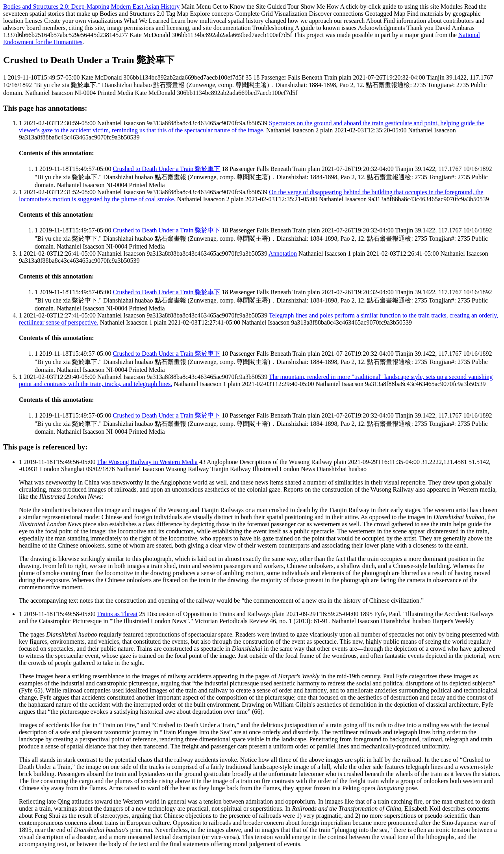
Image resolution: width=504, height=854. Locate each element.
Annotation (283, 253)
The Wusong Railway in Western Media (147, 462)
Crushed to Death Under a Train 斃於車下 (167, 169)
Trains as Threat (117, 614)
